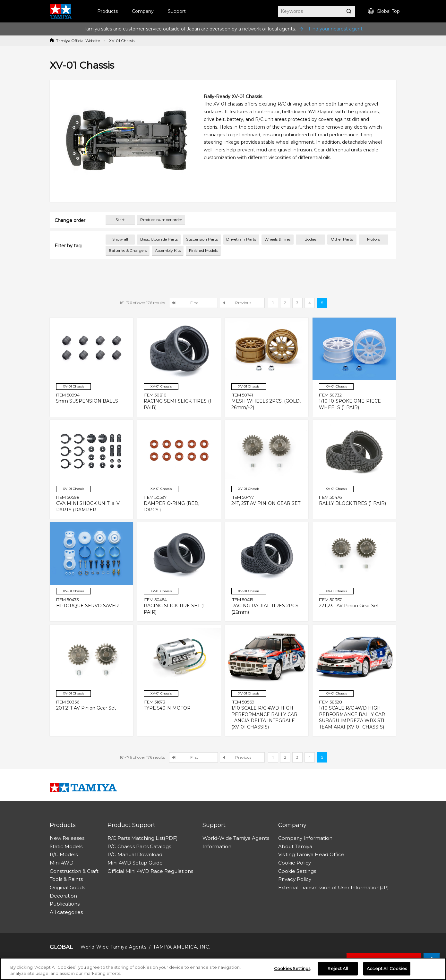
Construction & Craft (74, 871)
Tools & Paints (66, 879)
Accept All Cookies (387, 968)
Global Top (384, 11)
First (194, 303)
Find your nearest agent (336, 29)
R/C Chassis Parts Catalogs (139, 846)
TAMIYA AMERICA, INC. (181, 947)
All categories (66, 912)
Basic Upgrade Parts (159, 239)
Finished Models (203, 250)
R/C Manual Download (135, 854)
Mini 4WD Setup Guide (135, 863)
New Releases (67, 838)
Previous (243, 303)
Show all (120, 239)
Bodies (310, 239)
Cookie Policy (295, 863)
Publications (65, 904)
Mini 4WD (62, 863)
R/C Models (64, 854)
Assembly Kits (168, 250)
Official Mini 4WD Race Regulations (150, 871)
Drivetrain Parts (241, 239)
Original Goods (67, 887)
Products (107, 11)
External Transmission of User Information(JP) (334, 887)
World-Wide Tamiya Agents (236, 838)
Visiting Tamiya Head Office (311, 854)
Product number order (161, 220)
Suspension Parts (202, 239)
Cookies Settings (292, 968)
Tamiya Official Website (78, 41)
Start (120, 220)
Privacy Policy (295, 879)
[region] (223, 969)
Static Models (66, 846)
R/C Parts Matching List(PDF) (143, 838)
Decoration (63, 896)
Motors (373, 239)
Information (217, 846)
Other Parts (342, 239)
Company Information (305, 838)
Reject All (338, 968)
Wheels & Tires (277, 239)
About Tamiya (295, 846)
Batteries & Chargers (128, 250)
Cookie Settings (297, 871)
